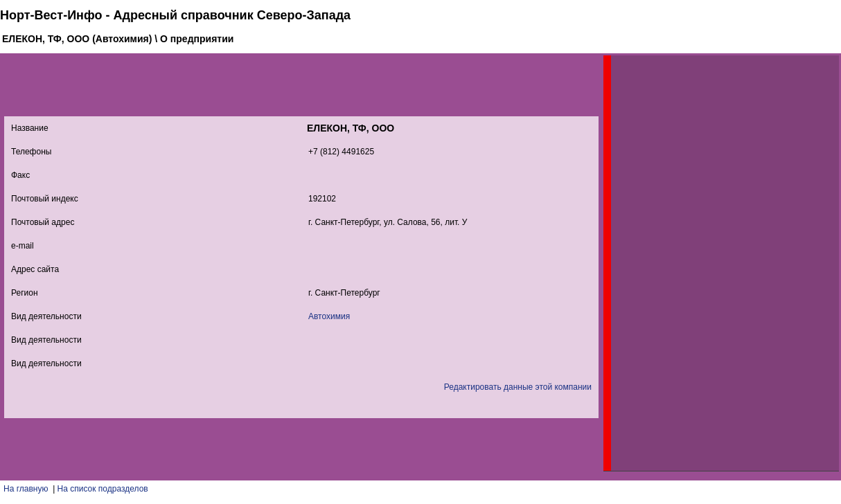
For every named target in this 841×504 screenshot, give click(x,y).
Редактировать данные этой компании (518, 387)
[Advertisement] (715, 263)
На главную (26, 489)
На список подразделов (103, 489)
